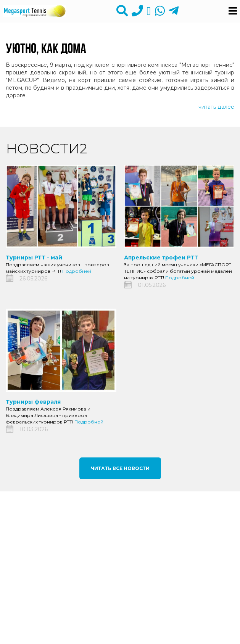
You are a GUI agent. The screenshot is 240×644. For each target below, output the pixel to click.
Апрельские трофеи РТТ (161, 258)
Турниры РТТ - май (34, 258)
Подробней (77, 271)
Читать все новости (120, 468)
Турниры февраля (33, 402)
